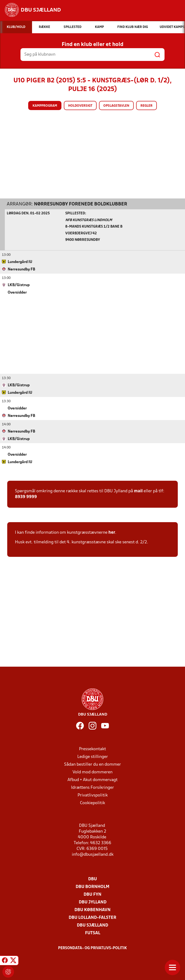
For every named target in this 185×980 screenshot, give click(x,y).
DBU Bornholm (92, 887)
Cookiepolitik (92, 803)
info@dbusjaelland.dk (93, 854)
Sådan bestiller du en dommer (92, 764)
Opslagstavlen (116, 106)
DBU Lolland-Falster (92, 918)
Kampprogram (45, 106)
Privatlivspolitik (93, 795)
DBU (92, 879)
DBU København (92, 910)
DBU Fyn (92, 894)
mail (138, 491)
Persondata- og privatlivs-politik (92, 948)
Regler (146, 106)
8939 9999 (26, 497)
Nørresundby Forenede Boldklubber (81, 204)
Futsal (93, 933)
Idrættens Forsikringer (92, 787)
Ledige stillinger (93, 757)
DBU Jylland (93, 902)
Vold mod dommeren (92, 772)
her (112, 532)
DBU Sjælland (92, 925)
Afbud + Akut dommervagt (92, 780)
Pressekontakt (92, 749)
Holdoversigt (80, 106)
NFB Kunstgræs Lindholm (89, 220)
